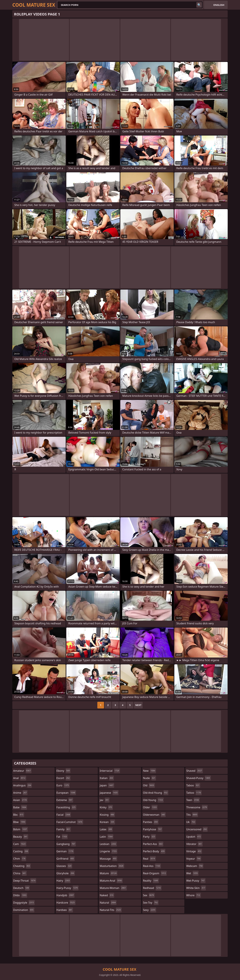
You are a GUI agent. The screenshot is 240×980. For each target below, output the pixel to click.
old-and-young (156, 793)
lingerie (108, 851)
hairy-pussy (68, 888)
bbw (20, 822)
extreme (65, 800)
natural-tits (111, 910)
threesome (197, 807)
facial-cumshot (70, 822)
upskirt (194, 837)
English (219, 5)
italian (107, 778)
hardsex (65, 910)
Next (138, 705)
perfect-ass (153, 844)
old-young (153, 800)
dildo (20, 895)
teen (193, 800)
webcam (195, 866)
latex (106, 829)
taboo (193, 785)
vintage (194, 851)
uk (191, 822)
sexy (150, 910)
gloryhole (66, 873)
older (150, 807)
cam (20, 844)
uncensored (197, 829)
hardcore (66, 903)
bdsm (20, 829)
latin (106, 837)
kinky (106, 807)
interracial (110, 771)
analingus (22, 785)
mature (108, 873)
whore (193, 895)
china (20, 873)
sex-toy (151, 903)
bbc (19, 815)
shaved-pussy (198, 778)
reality (151, 881)
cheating (22, 866)
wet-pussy (196, 881)
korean (107, 822)
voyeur (194, 859)
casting (21, 851)
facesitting (66, 807)
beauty (21, 837)
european (66, 793)
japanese (109, 793)
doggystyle (24, 903)
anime (20, 793)
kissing (107, 815)
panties (151, 822)
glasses (64, 866)
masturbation (112, 866)
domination (24, 910)
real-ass (152, 866)
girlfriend (66, 859)
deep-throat (25, 881)
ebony (63, 771)
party (149, 837)
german (65, 851)
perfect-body (154, 851)
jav (105, 800)
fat (62, 837)
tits (192, 815)
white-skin (196, 888)
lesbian (108, 844)
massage (108, 859)
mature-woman (113, 888)
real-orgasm (155, 873)
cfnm (20, 859)
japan (107, 785)
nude (150, 778)
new (149, 771)
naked (107, 895)
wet (192, 873)
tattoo (194, 793)
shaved (194, 771)
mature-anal (111, 881)
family (64, 829)
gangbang (66, 844)
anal (20, 778)
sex (149, 895)
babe (20, 807)
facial (64, 815)
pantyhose (153, 829)
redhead (152, 888)
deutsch (21, 888)
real (149, 859)
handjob (66, 895)
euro (63, 785)
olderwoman (154, 815)
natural (108, 903)
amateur (22, 771)
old (149, 785)
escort (63, 778)
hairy (63, 881)
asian (20, 800)
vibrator (194, 844)
